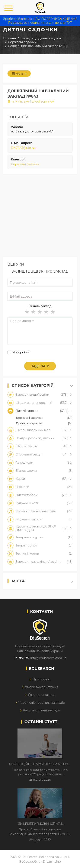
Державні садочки (25, 164)
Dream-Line (52, 862)
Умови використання (41, 687)
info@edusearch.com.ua (48, 658)
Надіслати (40, 366)
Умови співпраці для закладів (41, 703)
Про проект (41, 679)
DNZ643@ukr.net (24, 148)
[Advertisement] (40, 217)
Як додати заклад (41, 695)
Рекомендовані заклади (42, 710)
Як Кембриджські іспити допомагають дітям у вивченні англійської (40, 824)
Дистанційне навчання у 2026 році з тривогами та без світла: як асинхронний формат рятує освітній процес (40, 764)
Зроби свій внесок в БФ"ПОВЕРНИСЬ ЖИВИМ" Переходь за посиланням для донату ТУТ (40, 21)
